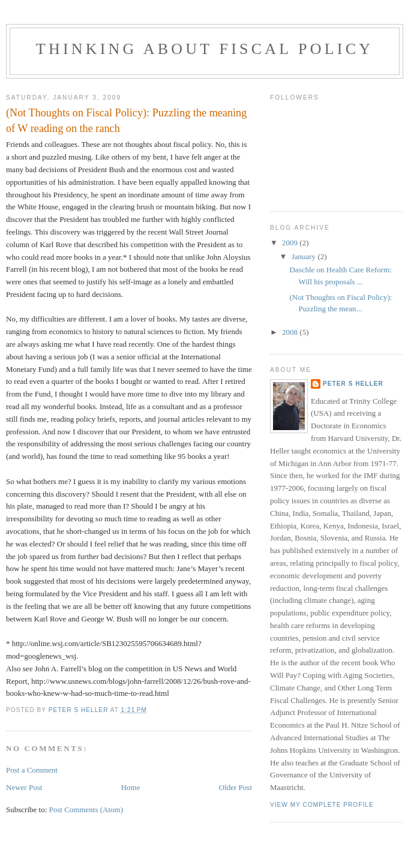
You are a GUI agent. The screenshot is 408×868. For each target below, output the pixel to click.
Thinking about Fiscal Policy (205, 49)
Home (131, 787)
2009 (291, 243)
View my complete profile (322, 805)
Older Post (235, 787)
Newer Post (24, 787)
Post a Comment (32, 770)
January (305, 256)
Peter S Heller (353, 384)
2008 (291, 332)
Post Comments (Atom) (86, 810)
